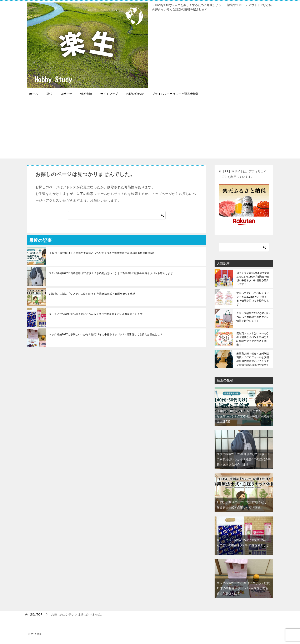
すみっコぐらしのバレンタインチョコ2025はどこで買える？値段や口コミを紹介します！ (253, 299)
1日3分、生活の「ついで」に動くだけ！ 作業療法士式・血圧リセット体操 (92, 294)
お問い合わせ (135, 94)
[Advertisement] (150, 129)
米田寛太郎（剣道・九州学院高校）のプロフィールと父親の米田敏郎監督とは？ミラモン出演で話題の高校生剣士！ (253, 359)
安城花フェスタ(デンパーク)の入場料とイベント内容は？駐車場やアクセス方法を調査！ (253, 339)
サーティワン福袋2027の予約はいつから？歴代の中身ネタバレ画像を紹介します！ (97, 314)
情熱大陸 (86, 94)
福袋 (49, 94)
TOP (36, 614)
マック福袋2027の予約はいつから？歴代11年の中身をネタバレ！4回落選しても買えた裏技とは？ (106, 334)
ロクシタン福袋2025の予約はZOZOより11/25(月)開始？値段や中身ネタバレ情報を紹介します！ (253, 279)
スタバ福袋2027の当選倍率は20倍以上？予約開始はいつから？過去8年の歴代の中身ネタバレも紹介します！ (112, 273)
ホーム (34, 94)
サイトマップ (109, 94)
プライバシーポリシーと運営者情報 (175, 94)
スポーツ (66, 94)
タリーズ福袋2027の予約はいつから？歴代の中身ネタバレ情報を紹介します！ (253, 317)
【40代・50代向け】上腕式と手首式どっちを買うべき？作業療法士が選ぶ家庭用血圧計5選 (102, 253)
